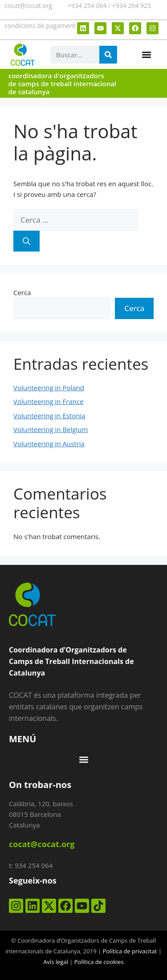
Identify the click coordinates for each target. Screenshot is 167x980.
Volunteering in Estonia (49, 416)
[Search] (108, 55)
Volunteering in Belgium (51, 429)
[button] (146, 54)
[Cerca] (26, 241)
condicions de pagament (40, 26)
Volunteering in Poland (49, 388)
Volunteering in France (48, 401)
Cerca (22, 292)
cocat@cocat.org (28, 6)
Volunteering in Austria (49, 444)
